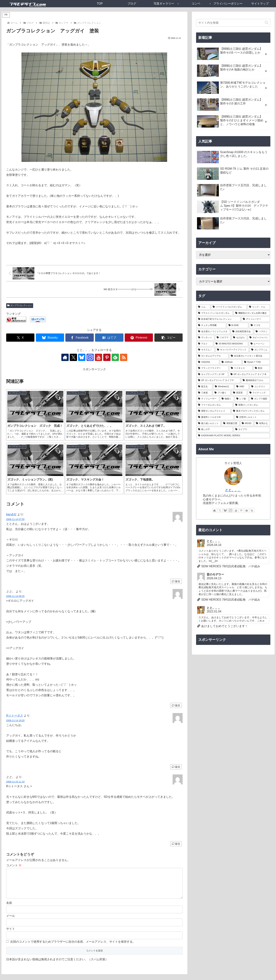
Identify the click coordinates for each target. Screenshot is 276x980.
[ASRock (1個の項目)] (231, 362)
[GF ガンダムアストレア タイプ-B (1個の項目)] (249, 374)
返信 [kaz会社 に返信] (176, 581)
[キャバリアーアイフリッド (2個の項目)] (232, 350)
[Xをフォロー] (73, 357)
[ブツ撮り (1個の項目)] (222, 393)
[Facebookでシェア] (79, 338)
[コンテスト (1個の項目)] (260, 387)
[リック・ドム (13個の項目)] (259, 307)
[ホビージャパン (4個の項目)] (259, 338)
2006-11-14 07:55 (15, 519)
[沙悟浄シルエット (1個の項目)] (252, 417)
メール (11, 922)
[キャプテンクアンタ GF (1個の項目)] (212, 374)
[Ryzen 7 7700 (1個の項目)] (256, 362)
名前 (9, 909)
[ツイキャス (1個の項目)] (241, 368)
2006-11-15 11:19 (15, 782)
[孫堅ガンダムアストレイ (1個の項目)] (214, 411)
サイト (11, 935)
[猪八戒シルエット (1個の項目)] (209, 423)
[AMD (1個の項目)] (242, 387)
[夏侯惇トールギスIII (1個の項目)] (215, 417)
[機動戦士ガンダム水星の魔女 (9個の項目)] (252, 313)
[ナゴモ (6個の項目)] (259, 325)
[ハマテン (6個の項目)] (262, 332)
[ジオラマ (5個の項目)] (223, 338)
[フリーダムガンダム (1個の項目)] (215, 405)
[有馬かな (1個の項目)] (262, 423)
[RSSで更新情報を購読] (124, 357)
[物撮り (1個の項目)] (227, 399)
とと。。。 (233, 490)
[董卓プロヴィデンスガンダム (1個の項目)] (251, 411)
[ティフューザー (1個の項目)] (208, 399)
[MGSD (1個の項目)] (247, 423)
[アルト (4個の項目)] (205, 344)
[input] (233, 23)
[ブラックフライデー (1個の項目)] (212, 368)
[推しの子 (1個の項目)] (215, 430)
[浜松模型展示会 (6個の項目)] (242, 332)
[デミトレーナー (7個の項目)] (256, 319)
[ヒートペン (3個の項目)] (259, 344)
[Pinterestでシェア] (139, 338)
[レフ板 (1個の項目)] (242, 399)
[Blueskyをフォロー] (82, 357)
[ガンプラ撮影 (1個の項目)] (260, 399)
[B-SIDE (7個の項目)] (238, 325)
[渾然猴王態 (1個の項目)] (230, 423)
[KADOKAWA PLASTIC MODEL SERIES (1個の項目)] (233, 436)
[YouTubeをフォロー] (98, 357)
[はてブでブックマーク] (109, 338)
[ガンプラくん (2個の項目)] (260, 350)
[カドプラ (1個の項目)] (252, 430)
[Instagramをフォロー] (90, 357)
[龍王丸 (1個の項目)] (204, 387)
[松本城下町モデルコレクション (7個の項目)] (218, 319)
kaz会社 (11, 514)
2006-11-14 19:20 (15, 720)
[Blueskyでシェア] (50, 338)
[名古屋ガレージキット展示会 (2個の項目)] (250, 356)
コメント (14, 865)
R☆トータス (15, 716)
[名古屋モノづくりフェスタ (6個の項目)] (213, 332)
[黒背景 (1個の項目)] (239, 393)
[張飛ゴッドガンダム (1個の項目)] (252, 405)
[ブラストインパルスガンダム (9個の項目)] (215, 313)
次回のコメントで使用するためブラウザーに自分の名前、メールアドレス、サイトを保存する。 (73, 947)
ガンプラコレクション (20, 305)
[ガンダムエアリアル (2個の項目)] (212, 356)
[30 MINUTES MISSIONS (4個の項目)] (231, 344)
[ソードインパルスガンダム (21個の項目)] (229, 307)
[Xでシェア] (20, 338)
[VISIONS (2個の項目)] (208, 362)
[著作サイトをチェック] (65, 357)
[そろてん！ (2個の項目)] (206, 350)
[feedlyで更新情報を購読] (115, 357)
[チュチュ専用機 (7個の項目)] (211, 325)
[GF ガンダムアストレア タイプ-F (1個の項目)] (218, 380)
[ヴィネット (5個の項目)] (205, 338)
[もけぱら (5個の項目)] (239, 338)
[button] (168, 338)
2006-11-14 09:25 (15, 596)
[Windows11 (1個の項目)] (224, 387)
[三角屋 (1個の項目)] (204, 393)
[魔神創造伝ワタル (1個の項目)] (255, 380)
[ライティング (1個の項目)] (259, 393)
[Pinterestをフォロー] (107, 357)
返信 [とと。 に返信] (176, 705)
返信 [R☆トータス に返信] (176, 767)
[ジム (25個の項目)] (203, 307)
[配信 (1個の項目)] (262, 368)
